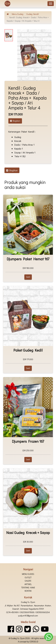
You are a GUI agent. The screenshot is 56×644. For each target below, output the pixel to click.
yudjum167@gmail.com (28, 616)
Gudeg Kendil (33, 14)
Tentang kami (28, 587)
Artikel (28, 584)
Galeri (28, 581)
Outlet (28, 577)
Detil (28, 277)
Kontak (28, 591)
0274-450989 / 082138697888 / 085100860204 (28, 612)
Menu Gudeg (18, 14)
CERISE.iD (34, 642)
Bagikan (15, 121)
